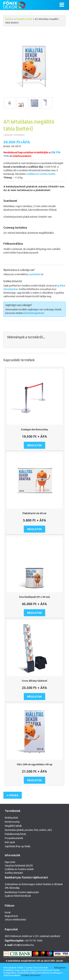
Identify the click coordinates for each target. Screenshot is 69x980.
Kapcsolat (10, 862)
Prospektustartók (14, 838)
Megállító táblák (24, 19)
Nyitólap (9, 19)
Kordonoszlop (12, 822)
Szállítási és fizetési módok (19, 869)
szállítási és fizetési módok (41, 174)
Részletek (34, 445)
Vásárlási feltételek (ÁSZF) (19, 866)
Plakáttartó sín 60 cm (34, 513)
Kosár (8, 912)
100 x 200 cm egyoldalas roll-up (34, 764)
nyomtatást (35, 274)
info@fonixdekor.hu (24, 945)
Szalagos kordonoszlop (34, 429)
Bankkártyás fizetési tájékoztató (22, 892)
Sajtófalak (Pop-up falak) (18, 846)
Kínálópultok (11, 818)
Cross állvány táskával (34, 681)
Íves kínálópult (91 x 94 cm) (34, 597)
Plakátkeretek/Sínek (15, 834)
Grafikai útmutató (14, 873)
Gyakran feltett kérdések (18, 896)
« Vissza (13, 795)
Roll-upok (10, 842)
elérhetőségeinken (33, 313)
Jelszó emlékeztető (15, 920)
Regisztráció (11, 916)
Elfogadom (60, 968)
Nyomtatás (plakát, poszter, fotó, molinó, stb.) (28, 830)
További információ (31, 975)
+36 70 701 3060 (33, 941)
